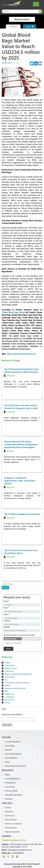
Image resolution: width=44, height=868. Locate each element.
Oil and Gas (10, 665)
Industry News (10, 791)
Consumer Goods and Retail (17, 683)
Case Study (8, 787)
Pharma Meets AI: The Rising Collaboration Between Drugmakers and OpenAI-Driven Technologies (21, 444)
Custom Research (11, 742)
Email (6, 608)
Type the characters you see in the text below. (19, 635)
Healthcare (9, 694)
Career (6, 808)
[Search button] (40, 11)
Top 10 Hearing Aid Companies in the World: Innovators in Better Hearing (21, 371)
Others (8, 703)
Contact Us (8, 816)
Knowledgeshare (11, 779)
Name (6, 601)
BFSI (7, 691)
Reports (7, 750)
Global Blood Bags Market (14, 312)
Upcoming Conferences (14, 766)
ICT (6, 680)
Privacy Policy (9, 828)
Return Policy (9, 820)
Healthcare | (11, 63)
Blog (5, 762)
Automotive (10, 677)
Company (7, 621)
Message (7, 627)
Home (30, 26)
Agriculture (9, 700)
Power (7, 663)
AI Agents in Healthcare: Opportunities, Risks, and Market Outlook (20, 481)
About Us (7, 812)
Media (7, 685)
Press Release (9, 758)
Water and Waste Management (18, 674)
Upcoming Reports (12, 754)
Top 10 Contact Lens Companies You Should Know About (21, 552)
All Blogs (13, 27)
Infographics (9, 783)
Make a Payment (11, 832)
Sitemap (7, 799)
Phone (6, 614)
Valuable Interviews (12, 795)
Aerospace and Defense (15, 688)
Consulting (9, 697)
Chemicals (9, 671)
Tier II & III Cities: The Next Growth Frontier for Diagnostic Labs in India (21, 407)
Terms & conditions (12, 824)
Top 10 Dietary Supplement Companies (22, 514)
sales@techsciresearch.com (20, 850)
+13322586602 (17, 853)
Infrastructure (11, 668)
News (6, 775)
